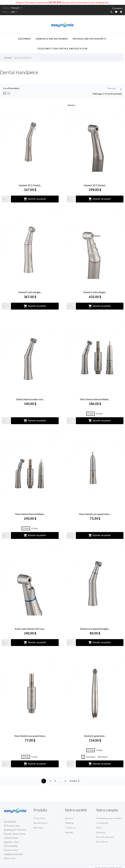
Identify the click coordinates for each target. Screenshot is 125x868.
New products (40, 823)
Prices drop (39, 818)
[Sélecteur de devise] (14, 12)
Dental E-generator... (95, 736)
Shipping (69, 823)
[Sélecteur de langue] (17, 8)
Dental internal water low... (30, 399)
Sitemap (69, 832)
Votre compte (107, 810)
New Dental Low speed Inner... (95, 514)
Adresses (101, 832)
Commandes (102, 823)
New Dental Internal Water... (95, 399)
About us (69, 818)
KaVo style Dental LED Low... (30, 629)
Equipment (25, 39)
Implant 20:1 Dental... (30, 185)
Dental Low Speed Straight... (95, 629)
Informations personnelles (109, 818)
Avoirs (99, 828)
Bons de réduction (105, 837)
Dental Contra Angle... (30, 292)
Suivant (75, 781)
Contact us (70, 828)
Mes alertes (102, 842)
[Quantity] (6, 199)
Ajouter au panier (35, 199)
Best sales (39, 828)
